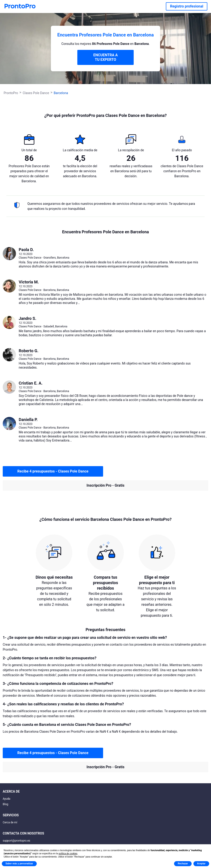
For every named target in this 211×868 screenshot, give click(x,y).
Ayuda (7, 799)
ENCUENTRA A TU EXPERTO (105, 57)
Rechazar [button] (183, 864)
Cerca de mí (10, 822)
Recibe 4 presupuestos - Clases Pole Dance (53, 471)
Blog (5, 804)
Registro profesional (187, 6)
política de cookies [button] (68, 854)
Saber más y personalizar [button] (19, 864)
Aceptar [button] (201, 864)
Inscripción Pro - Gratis (106, 485)
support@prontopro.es (16, 841)
